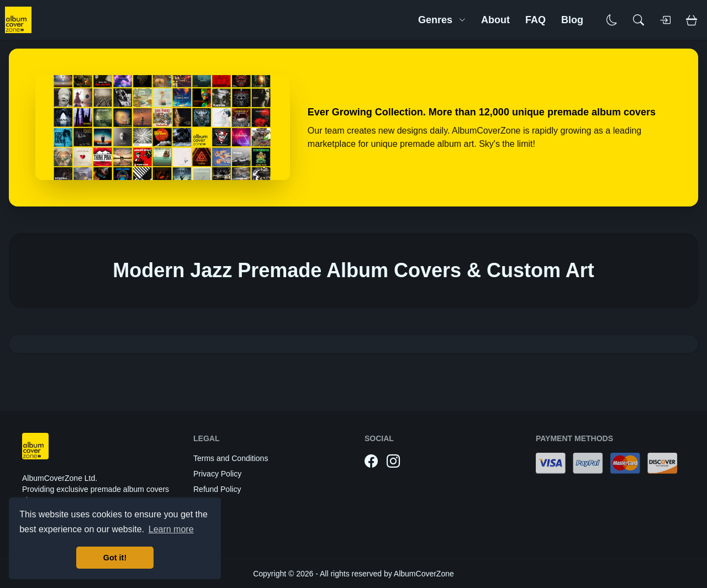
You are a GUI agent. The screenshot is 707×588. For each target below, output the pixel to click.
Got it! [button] (115, 558)
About (495, 20)
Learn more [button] (171, 529)
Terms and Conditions (231, 458)
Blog (572, 20)
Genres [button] (442, 20)
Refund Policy (217, 489)
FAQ (535, 20)
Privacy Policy (217, 474)
